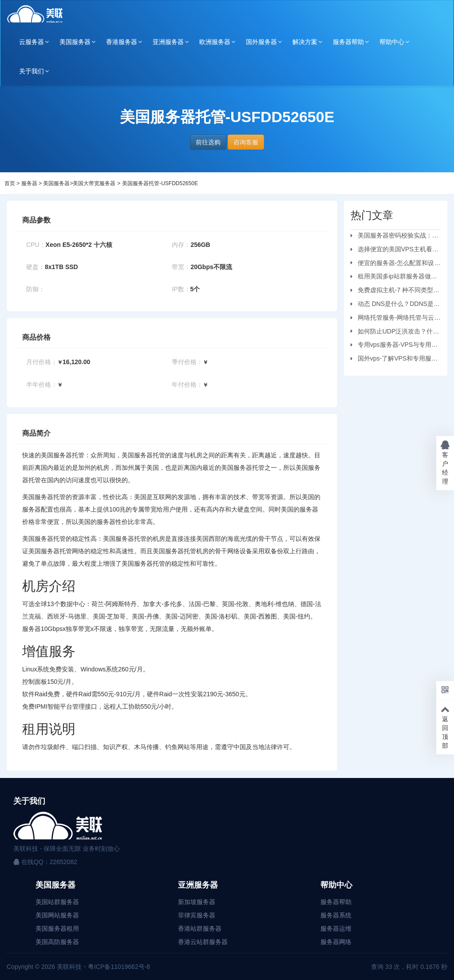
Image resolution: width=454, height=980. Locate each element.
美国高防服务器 (57, 942)
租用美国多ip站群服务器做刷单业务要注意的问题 (394, 278)
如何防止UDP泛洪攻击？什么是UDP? (395, 333)
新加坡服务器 (197, 902)
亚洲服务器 (168, 42)
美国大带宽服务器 (94, 183)
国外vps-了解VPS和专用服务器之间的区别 (394, 360)
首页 (10, 183)
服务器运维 (336, 928)
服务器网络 (336, 942)
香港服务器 (122, 42)
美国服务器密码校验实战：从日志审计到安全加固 (395, 237)
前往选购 (208, 142)
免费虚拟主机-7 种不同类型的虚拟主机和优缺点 (395, 291)
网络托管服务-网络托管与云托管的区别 (396, 319)
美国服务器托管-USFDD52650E (160, 183)
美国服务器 (75, 42)
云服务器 (32, 42)
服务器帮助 (348, 42)
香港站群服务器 (200, 928)
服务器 (29, 183)
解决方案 (305, 42)
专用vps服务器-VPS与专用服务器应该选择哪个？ (394, 346)
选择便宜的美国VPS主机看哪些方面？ (395, 250)
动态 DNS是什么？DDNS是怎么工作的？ (395, 305)
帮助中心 (392, 42)
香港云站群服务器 (203, 942)
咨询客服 (246, 142)
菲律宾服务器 (197, 915)
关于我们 (32, 71)
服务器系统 (336, 915)
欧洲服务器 (215, 42)
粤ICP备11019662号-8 (119, 967)
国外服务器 (261, 42)
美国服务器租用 (57, 928)
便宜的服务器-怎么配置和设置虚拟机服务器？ (396, 264)
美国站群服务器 (57, 902)
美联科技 (68, 967)
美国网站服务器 (57, 915)
